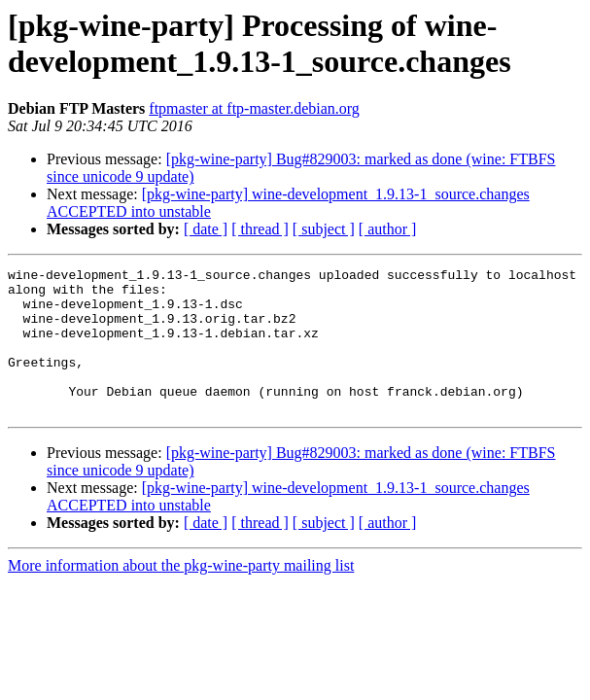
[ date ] (206, 229)
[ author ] (388, 229)
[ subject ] (324, 229)
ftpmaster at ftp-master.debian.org (254, 108)
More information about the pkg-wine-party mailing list (181, 595)
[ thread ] (260, 229)
